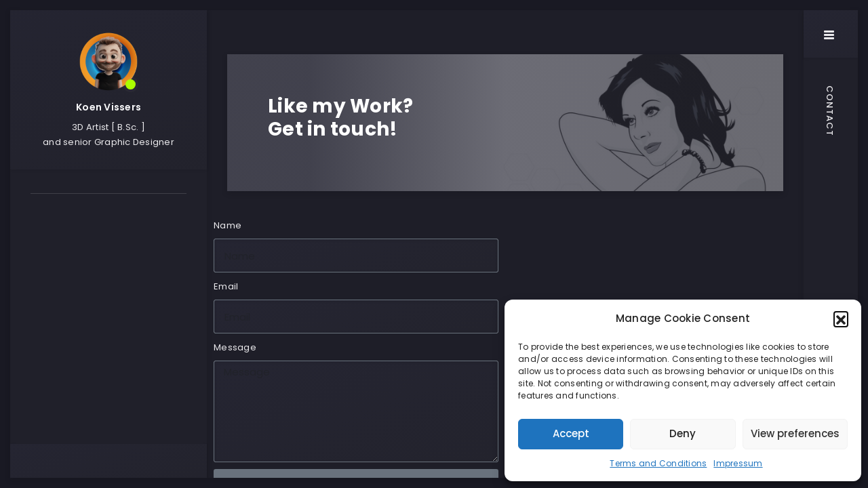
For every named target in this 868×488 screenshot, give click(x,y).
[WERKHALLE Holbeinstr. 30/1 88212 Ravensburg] (654, 291)
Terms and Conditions (658, 463)
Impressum (738, 463)
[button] (841, 319)
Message (235, 347)
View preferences (795, 433)
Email (226, 286)
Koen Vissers (108, 107)
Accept (571, 433)
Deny (683, 433)
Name (228, 225)
